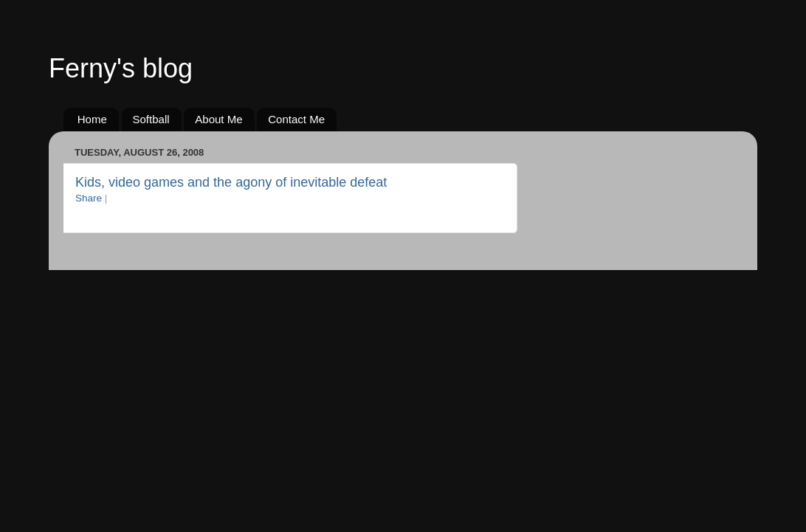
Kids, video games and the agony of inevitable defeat (231, 182)
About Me (218, 119)
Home (92, 119)
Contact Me (296, 119)
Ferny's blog (121, 68)
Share (89, 198)
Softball (151, 119)
